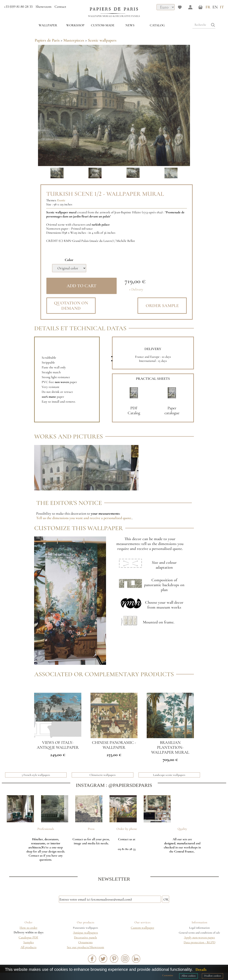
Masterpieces (74, 40)
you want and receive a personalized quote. (101, 518)
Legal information (199, 928)
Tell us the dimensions (53, 518)
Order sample (162, 306)
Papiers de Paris (47, 40)
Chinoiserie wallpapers (103, 775)
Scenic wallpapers (102, 40)
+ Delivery (136, 289)
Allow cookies (188, 976)
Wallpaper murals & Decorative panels (114, 16)
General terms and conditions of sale (199, 933)
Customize (168, 975)
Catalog (157, 25)
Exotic (61, 200)
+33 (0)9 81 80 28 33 (18, 7)
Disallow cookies (212, 976)
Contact (60, 7)
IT (222, 7)
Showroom (44, 7)
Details (201, 970)
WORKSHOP (75, 25)
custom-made (103, 25)
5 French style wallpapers (36, 775)
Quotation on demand (71, 306)
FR (208, 7)
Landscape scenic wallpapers (169, 775)
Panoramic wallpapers (85, 928)
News (130, 25)
